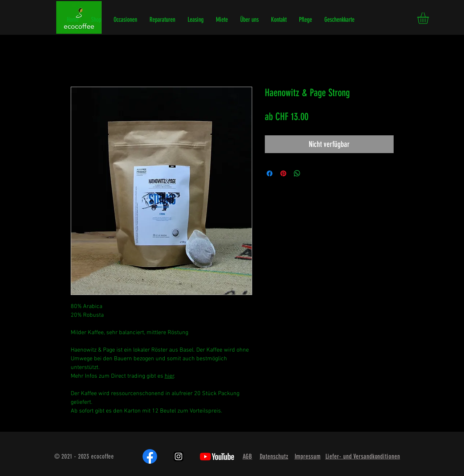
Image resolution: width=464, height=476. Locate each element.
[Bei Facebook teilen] (270, 173)
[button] (430, 18)
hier (169, 376)
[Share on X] (311, 173)
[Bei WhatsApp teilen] (297, 173)
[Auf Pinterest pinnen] (283, 173)
